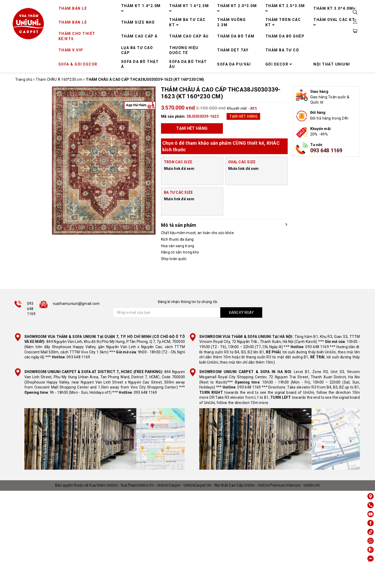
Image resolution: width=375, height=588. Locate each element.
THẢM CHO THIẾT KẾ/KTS (77, 36)
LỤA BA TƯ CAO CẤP (137, 50)
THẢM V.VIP (71, 50)
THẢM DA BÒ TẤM (236, 36)
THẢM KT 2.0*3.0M (237, 8)
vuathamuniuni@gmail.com (76, 304)
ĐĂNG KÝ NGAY (241, 312)
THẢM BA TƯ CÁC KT (187, 22)
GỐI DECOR (279, 64)
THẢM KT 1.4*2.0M (141, 8)
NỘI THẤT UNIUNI (332, 64)
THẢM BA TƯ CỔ (282, 50)
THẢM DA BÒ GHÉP (285, 36)
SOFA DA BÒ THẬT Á (140, 64)
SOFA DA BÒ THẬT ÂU (188, 64)
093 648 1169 (326, 150)
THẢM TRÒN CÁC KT (283, 22)
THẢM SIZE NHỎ (138, 22)
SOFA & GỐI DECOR (78, 64)
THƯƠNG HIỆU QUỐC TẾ (184, 50)
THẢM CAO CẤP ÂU (189, 36)
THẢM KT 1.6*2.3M (189, 8)
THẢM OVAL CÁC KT (334, 22)
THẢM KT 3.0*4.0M (335, 8)
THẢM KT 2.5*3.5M (285, 8)
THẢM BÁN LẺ (73, 8)
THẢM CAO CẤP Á (139, 36)
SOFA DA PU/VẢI (234, 64)
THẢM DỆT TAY (233, 50)
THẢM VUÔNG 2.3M (231, 22)
